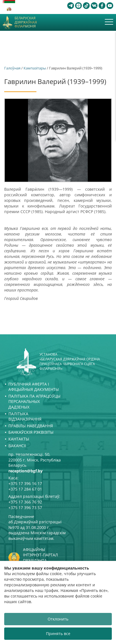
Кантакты (19, 439)
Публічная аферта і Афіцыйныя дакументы (34, 387)
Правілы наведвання (31, 426)
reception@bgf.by (25, 471)
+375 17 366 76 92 (25, 502)
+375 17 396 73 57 (25, 508)
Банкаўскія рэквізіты (31, 432)
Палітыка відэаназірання (25, 417)
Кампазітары (35, 68)
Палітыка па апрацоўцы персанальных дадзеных (34, 402)
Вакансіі (17, 446)
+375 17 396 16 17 (25, 483)
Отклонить (58, 619)
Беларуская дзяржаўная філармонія (26, 22)
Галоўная (12, 68)
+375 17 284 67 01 (25, 489)
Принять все (58, 634)
